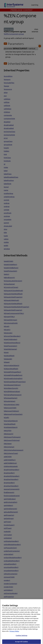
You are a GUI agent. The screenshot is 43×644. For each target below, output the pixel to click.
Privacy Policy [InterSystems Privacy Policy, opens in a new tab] (14, 635)
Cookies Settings (22, 639)
